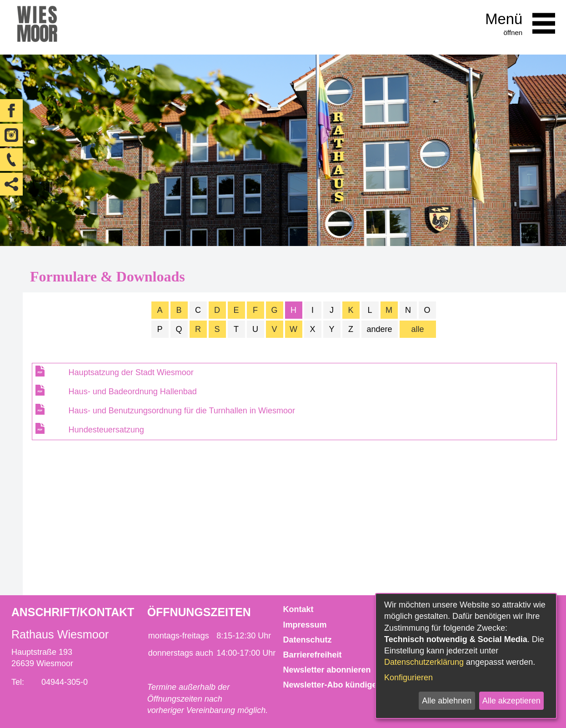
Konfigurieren (408, 678)
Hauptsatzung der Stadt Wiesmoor (131, 372)
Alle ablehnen (447, 701)
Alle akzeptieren (511, 701)
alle (417, 329)
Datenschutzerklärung (424, 662)
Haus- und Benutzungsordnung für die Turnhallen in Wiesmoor (182, 411)
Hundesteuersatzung (106, 430)
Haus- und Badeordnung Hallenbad (133, 392)
